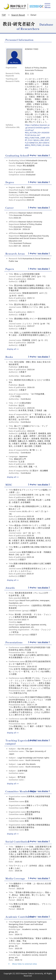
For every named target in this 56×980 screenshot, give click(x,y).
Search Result (18, 15)
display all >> (13, 349)
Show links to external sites (23, 964)
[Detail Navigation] (47, 6)
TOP (4, 15)
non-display (43, 155)
